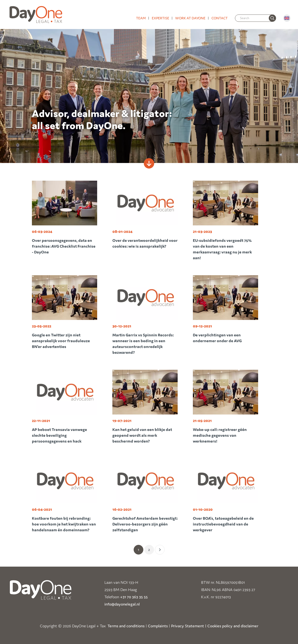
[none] (272, 18)
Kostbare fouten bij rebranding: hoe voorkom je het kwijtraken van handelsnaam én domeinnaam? (64, 524)
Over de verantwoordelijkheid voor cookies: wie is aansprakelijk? (145, 243)
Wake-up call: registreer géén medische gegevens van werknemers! (220, 435)
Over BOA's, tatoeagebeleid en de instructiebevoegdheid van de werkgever (223, 524)
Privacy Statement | (189, 626)
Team (141, 18)
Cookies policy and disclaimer (233, 626)
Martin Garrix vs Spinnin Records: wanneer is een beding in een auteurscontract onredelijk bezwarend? (143, 344)
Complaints (158, 626)
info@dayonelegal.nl (122, 604)
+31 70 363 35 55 (134, 597)
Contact (220, 18)
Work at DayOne (190, 18)
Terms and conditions (126, 626)
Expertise (160, 18)
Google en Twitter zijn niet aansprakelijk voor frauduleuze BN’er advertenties (61, 341)
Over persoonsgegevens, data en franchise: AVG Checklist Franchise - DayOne (64, 246)
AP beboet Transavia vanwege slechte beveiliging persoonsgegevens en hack (59, 435)
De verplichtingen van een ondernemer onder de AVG (217, 338)
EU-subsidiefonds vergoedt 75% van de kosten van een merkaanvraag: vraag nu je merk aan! (222, 249)
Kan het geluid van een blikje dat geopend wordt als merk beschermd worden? (142, 435)
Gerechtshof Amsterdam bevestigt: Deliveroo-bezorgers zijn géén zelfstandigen (145, 524)
